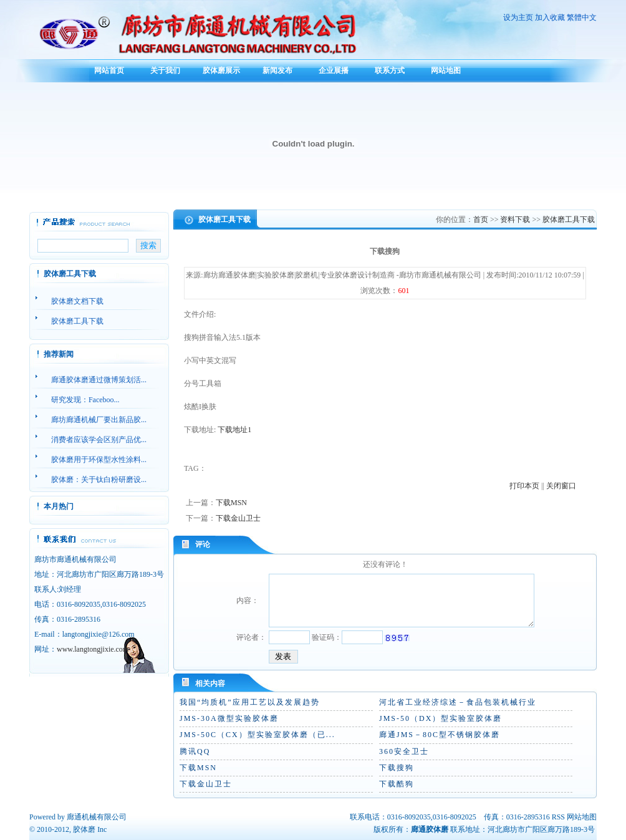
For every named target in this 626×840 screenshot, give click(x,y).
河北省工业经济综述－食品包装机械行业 (458, 702)
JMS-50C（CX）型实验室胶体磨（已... (258, 735)
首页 (481, 220)
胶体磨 (84, 829)
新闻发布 (277, 70)
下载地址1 (234, 430)
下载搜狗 (397, 768)
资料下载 (515, 220)
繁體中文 (582, 17)
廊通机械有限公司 (97, 817)
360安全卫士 (404, 751)
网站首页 (109, 70)
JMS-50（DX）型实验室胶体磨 (441, 718)
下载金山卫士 (238, 518)
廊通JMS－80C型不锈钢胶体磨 (440, 735)
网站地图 (446, 70)
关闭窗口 (561, 486)
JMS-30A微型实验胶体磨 (229, 718)
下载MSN (231, 503)
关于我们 (165, 70)
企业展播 (334, 70)
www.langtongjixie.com (93, 649)
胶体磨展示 (221, 70)
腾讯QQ (195, 751)
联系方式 (390, 70)
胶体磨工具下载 (569, 220)
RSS (558, 817)
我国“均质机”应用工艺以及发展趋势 (250, 702)
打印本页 (524, 486)
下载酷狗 (397, 784)
